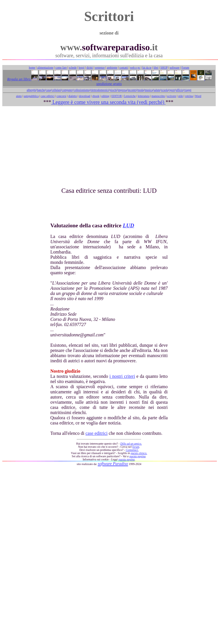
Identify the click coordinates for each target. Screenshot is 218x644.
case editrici (47, 96)
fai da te (147, 67)
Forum (185, 67)
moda (141, 90)
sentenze (100, 67)
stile (180, 96)
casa (48, 90)
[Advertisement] (109, 146)
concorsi (61, 96)
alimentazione (45, 67)
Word (198, 96)
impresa (122, 90)
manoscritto (158, 96)
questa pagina (137, 456)
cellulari (56, 90)
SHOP (164, 67)
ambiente (112, 67)
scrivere (172, 96)
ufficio (179, 90)
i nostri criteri (122, 376)
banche (41, 90)
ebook (96, 96)
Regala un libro (19, 79)
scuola (165, 90)
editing (105, 96)
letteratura (144, 96)
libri (156, 67)
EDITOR (116, 96)
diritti (90, 67)
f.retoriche (130, 96)
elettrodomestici (100, 90)
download (84, 96)
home (32, 67)
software (175, 67)
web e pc (135, 67)
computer (67, 90)
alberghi (31, 90)
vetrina (189, 96)
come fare (61, 67)
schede (73, 67)
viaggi (188, 90)
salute (157, 90)
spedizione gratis (109, 84)
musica (149, 90)
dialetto (72, 96)
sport (172, 90)
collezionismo (81, 90)
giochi (113, 90)
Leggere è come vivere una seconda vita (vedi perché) (108, 102)
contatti (124, 67)
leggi (82, 67)
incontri (132, 90)
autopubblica (31, 96)
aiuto (19, 96)
